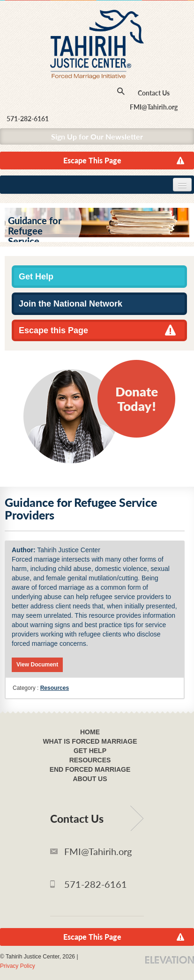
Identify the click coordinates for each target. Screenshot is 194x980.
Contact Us (154, 93)
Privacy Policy (18, 966)
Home (90, 732)
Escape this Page (53, 330)
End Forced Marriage (90, 769)
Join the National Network (71, 304)
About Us (90, 779)
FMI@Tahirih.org (154, 107)
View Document (37, 665)
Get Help (36, 277)
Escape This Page (92, 160)
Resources (55, 688)
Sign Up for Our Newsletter (97, 136)
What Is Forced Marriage (90, 741)
